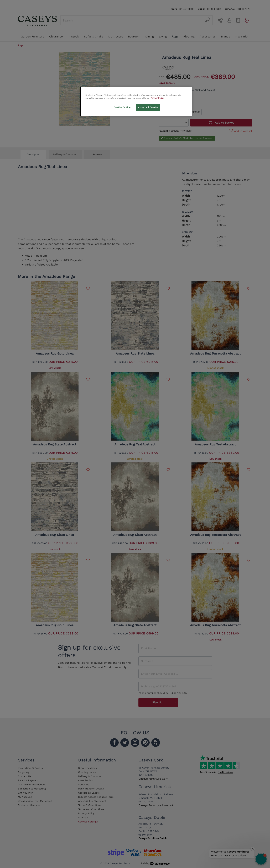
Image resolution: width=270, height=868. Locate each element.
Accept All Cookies (148, 107)
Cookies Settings (123, 107)
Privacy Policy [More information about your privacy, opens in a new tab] (157, 98)
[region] (136, 102)
